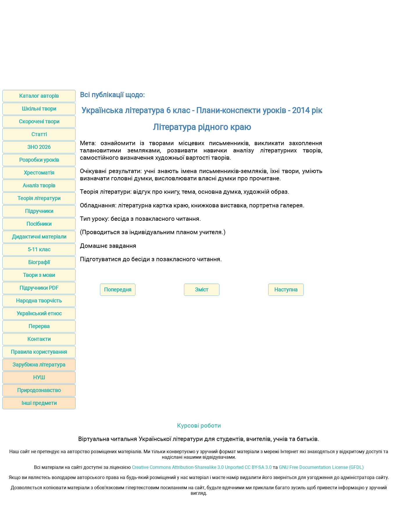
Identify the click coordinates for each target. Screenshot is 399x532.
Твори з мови (39, 275)
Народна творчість (39, 301)
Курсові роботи (199, 425)
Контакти (39, 339)
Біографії (39, 262)
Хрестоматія (39, 173)
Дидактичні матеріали (39, 237)
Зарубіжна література (39, 365)
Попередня (118, 290)
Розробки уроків (39, 160)
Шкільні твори (39, 109)
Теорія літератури (39, 198)
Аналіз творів (39, 185)
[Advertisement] (200, 43)
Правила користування (39, 352)
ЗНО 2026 (39, 147)
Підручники (39, 211)
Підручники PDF (39, 288)
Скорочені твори (39, 121)
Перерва (39, 326)
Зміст (202, 290)
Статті (39, 134)
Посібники (39, 224)
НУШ (39, 377)
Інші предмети (39, 403)
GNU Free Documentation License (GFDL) (321, 467)
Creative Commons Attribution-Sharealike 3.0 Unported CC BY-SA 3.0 (202, 467)
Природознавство (39, 390)
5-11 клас (39, 249)
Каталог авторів (39, 96)
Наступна (286, 290)
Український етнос (39, 313)
